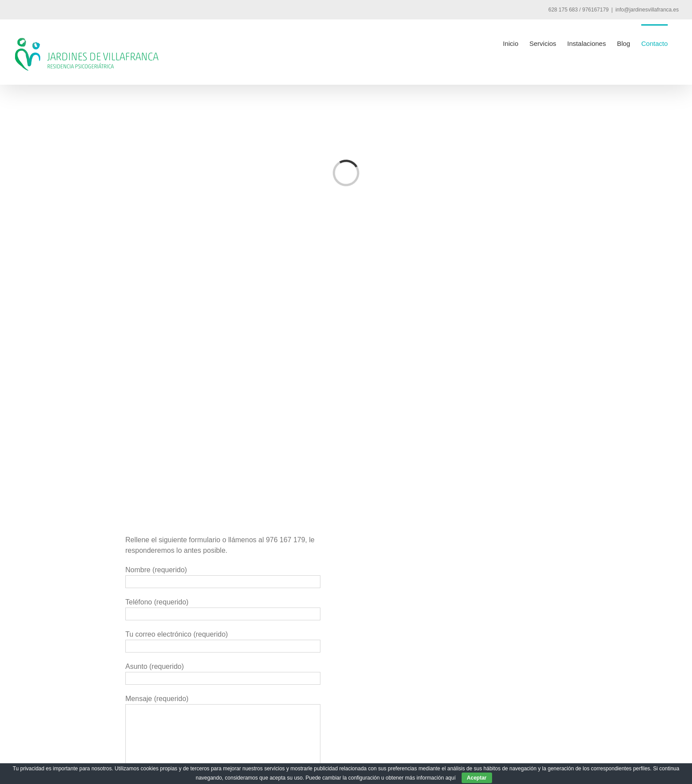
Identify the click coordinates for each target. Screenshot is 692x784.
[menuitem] (510, 43)
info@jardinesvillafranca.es (647, 10)
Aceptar (477, 778)
